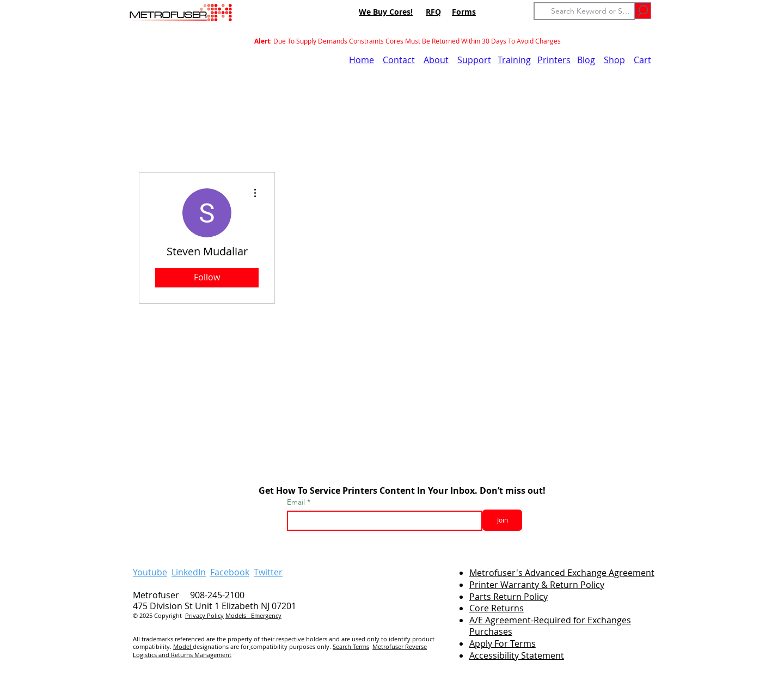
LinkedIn (189, 572)
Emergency (266, 615)
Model (183, 646)
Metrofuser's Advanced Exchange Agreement (562, 573)
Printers (554, 60)
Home (362, 60)
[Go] (643, 11)
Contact (399, 60)
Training (514, 60)
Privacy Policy (204, 615)
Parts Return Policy (509, 597)
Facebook (230, 572)
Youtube (150, 572)
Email (297, 502)
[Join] (502, 520)
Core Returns (497, 608)
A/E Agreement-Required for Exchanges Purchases (550, 626)
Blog (586, 60)
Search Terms (351, 646)
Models (238, 615)
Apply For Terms (503, 643)
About (436, 60)
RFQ (433, 12)
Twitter (268, 572)
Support (474, 60)
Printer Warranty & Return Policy (537, 585)
